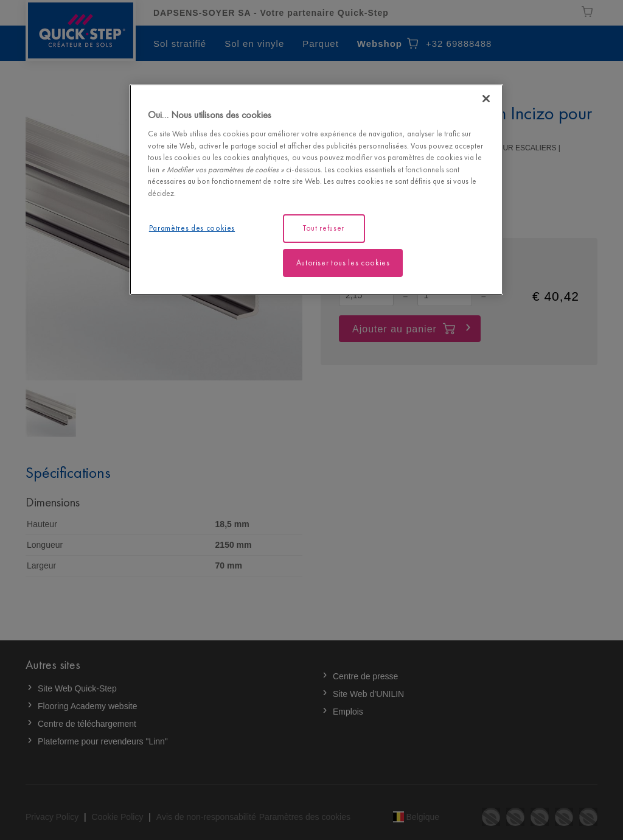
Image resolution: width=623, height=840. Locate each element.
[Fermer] (486, 99)
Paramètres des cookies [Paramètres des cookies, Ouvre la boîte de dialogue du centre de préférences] (192, 228)
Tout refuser (324, 228)
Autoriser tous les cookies (343, 263)
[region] (316, 190)
